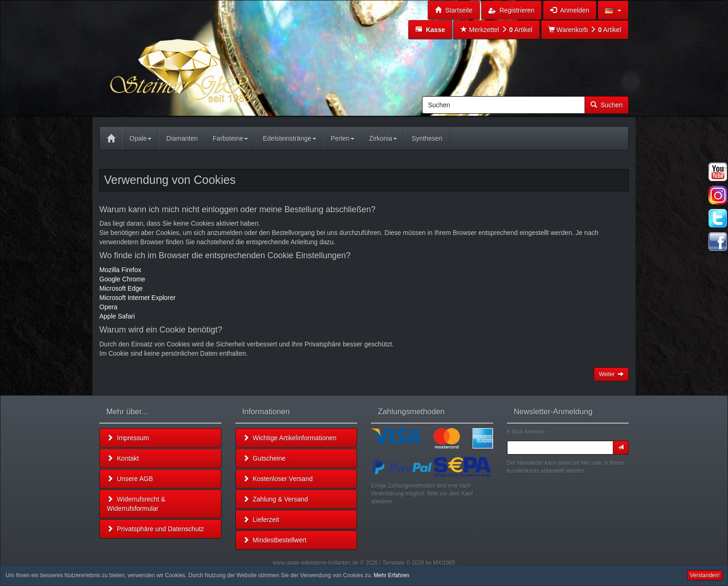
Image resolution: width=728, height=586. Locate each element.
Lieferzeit (261, 520)
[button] (613, 10)
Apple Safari (117, 316)
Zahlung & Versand (276, 499)
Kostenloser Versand (278, 479)
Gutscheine (264, 458)
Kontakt (123, 458)
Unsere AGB (130, 479)
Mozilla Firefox (120, 270)
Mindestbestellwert (275, 540)
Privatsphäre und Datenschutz (155, 529)
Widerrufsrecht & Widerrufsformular (136, 504)
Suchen (607, 105)
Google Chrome (122, 279)
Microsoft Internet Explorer (137, 298)
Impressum (128, 438)
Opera (108, 307)
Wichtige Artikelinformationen (290, 438)
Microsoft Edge (121, 288)
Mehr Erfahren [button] (392, 575)
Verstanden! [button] (705, 575)
